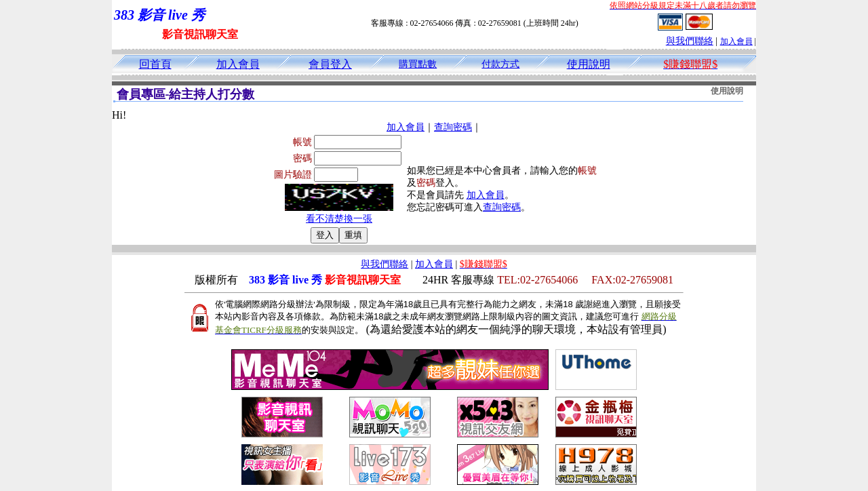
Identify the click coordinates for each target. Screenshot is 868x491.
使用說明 (589, 64)
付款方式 (500, 64)
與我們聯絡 (690, 41)
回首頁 (155, 64)
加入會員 (736, 41)
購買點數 (418, 64)
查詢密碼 (453, 127)
